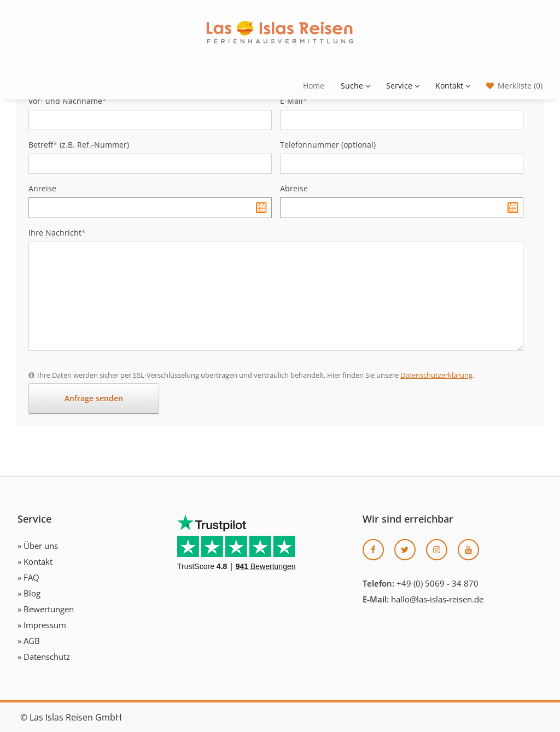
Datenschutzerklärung (436, 375)
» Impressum (42, 625)
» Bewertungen (46, 609)
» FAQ (28, 577)
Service (402, 86)
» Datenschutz (44, 657)
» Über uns (38, 546)
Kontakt (453, 86)
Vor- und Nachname (68, 101)
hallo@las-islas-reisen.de (437, 599)
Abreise (294, 188)
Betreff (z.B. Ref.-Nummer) (79, 145)
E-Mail (294, 101)
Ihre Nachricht (57, 233)
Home (314, 86)
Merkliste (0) (520, 86)
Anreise (42, 188)
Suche (355, 86)
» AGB (29, 641)
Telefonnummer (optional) (328, 145)
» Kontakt (35, 561)
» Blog (29, 593)
